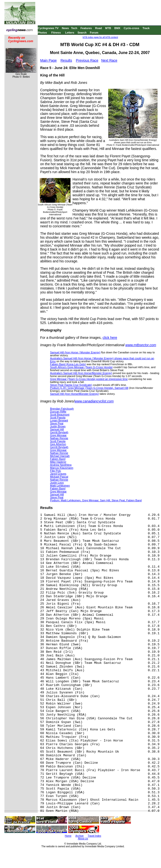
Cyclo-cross (132, 28)
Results (66, 60)
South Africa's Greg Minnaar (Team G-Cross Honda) (81, 367)
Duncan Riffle (58, 412)
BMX (117, 28)
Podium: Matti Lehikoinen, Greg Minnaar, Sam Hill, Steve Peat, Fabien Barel (96, 500)
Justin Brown (58, 426)
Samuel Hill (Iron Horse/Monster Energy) (74, 394)
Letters (70, 33)
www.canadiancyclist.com (94, 401)
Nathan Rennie (59, 438)
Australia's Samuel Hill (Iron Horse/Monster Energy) (81, 373)
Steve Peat (57, 423)
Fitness (56, 33)
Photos (42, 33)
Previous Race (87, 60)
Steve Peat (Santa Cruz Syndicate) (71, 385)
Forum (94, 33)
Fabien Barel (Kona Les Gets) (68, 364)
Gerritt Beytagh (59, 432)
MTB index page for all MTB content (100, 37)
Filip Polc (56, 471)
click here (110, 338)
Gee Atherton (58, 444)
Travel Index (95, 836)
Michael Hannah (60, 456)
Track (146, 28)
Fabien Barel (58, 459)
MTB (108, 28)
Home (68, 836)
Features (86, 28)
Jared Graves (58, 474)
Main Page (48, 60)
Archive (80, 836)
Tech (74, 28)
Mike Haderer (58, 462)
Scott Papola (58, 417)
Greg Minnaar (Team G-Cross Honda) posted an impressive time (89, 379)
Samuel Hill (57, 429)
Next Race (109, 60)
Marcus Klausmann (62, 468)
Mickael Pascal (59, 477)
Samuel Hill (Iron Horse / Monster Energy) (75, 352)
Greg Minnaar (58, 435)
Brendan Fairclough (62, 409)
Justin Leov (57, 483)
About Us (83, 839)
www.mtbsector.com (141, 345)
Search (82, 33)
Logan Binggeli (59, 420)
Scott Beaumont (60, 415)
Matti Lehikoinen (60, 486)
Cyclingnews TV (48, 28)
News (65, 28)
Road (99, 28)
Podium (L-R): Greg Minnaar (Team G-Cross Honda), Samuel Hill (89, 388)
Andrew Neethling (61, 465)
